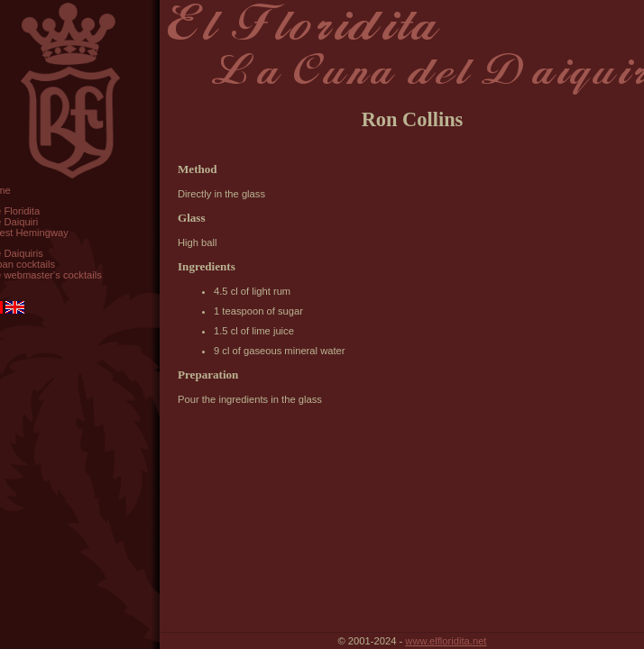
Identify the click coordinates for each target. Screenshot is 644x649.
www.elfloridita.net (446, 641)
